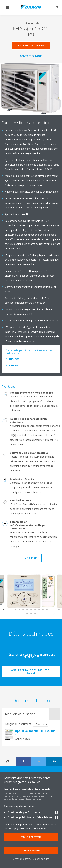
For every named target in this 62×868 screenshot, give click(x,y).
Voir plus (31, 558)
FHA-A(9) (14, 359)
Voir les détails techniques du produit (31, 671)
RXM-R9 (14, 365)
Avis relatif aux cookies (34, 828)
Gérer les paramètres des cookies (31, 859)
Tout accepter (31, 837)
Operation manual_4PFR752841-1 (36, 733)
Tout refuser (31, 851)
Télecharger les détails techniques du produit (31, 656)
